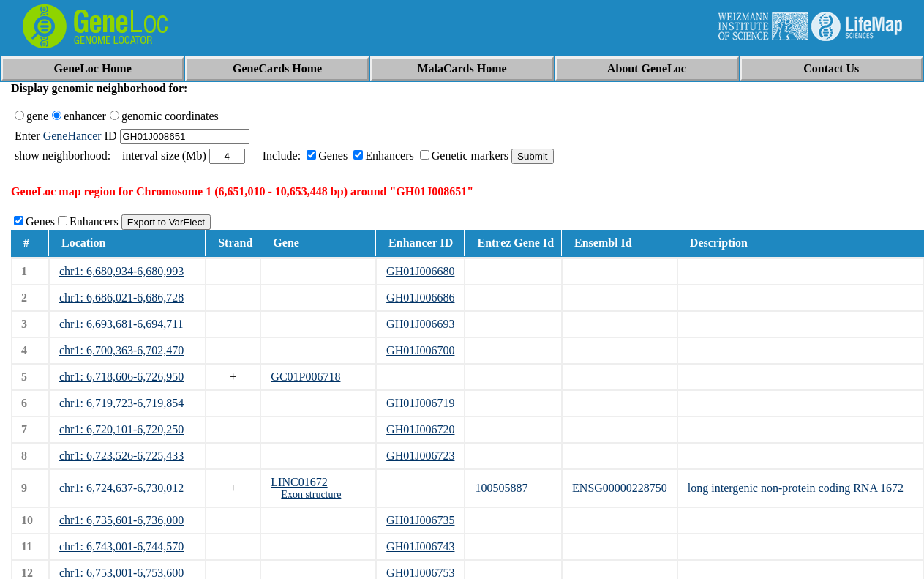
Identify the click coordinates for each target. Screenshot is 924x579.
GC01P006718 (305, 377)
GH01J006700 (420, 350)
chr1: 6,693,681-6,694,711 (121, 324)
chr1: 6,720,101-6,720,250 (121, 429)
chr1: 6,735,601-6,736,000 (121, 520)
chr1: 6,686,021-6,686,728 (121, 298)
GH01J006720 (420, 429)
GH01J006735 (420, 520)
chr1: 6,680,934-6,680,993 (121, 271)
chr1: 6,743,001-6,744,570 (121, 546)
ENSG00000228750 (620, 488)
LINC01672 (299, 482)
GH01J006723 (420, 456)
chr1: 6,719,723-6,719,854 (121, 403)
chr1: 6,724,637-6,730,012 (121, 488)
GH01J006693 (420, 324)
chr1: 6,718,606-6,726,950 (121, 377)
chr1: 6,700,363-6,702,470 (121, 350)
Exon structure (311, 494)
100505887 (501, 488)
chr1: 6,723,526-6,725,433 (121, 456)
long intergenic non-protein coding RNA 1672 (796, 488)
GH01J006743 (420, 546)
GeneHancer (72, 136)
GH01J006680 (420, 271)
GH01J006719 (420, 403)
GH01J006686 (420, 298)
